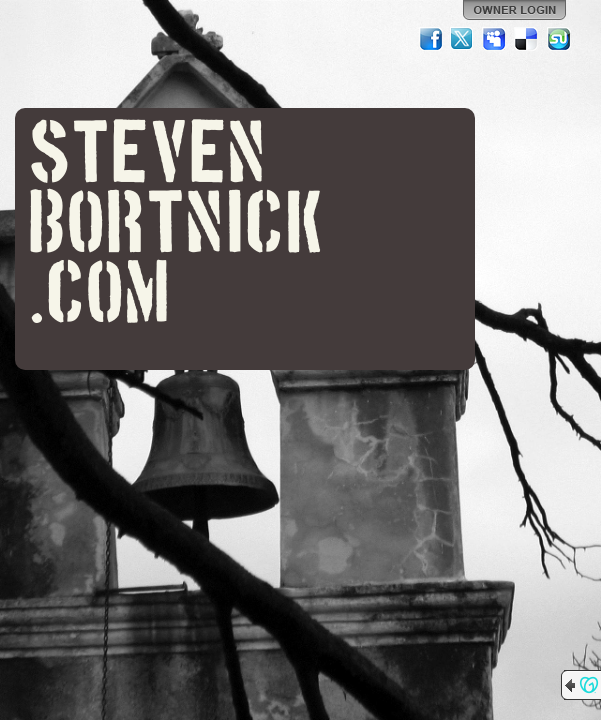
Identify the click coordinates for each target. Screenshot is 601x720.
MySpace (495, 39)
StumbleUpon (559, 39)
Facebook (431, 39)
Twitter (463, 39)
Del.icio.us (527, 39)
